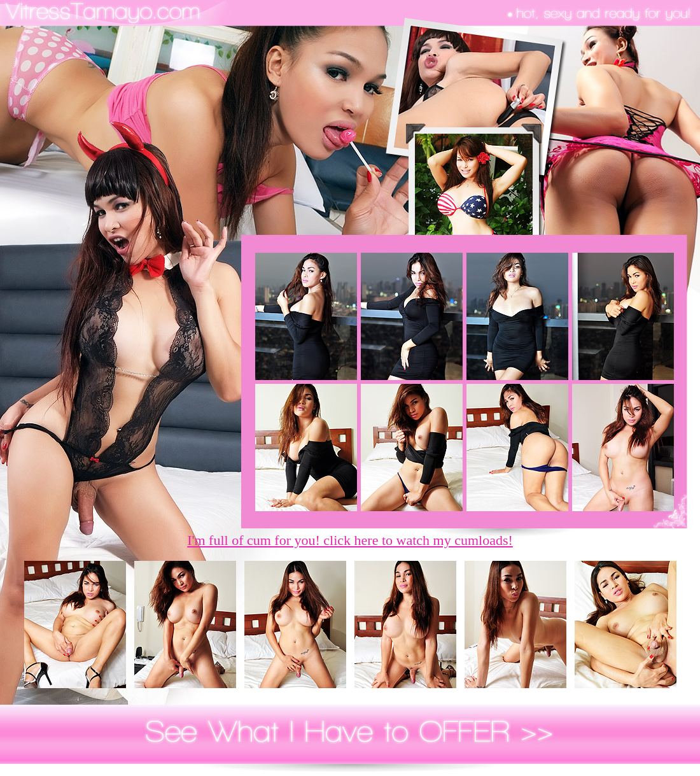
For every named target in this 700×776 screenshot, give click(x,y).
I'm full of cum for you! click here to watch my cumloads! (350, 540)
